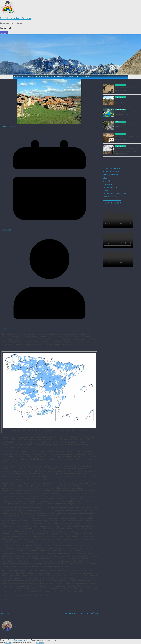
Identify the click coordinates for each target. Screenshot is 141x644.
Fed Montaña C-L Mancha (111, 172)
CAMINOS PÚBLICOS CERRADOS (126, 136)
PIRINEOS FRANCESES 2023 (124, 124)
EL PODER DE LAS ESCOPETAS (125, 87)
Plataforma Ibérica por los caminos (114, 194)
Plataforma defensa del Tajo (112, 187)
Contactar (87, 77)
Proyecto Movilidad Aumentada (126, 112)
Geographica (107, 181)
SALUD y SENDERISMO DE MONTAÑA (81, 613)
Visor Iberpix (107, 190)
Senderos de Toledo (109, 197)
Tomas (4, 329)
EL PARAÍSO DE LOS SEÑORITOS (126, 100)
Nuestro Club (75, 77)
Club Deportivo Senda (15, 18)
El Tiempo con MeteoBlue (111, 168)
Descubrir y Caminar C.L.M (112, 203)
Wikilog (105, 178)
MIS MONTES (8, 613)
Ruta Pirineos (107, 184)
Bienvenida (19, 77)
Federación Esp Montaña (111, 175)
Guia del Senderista (45, 77)
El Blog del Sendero (9, 126)
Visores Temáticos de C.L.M (112, 200)
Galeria (30, 77)
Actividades (61, 77)
